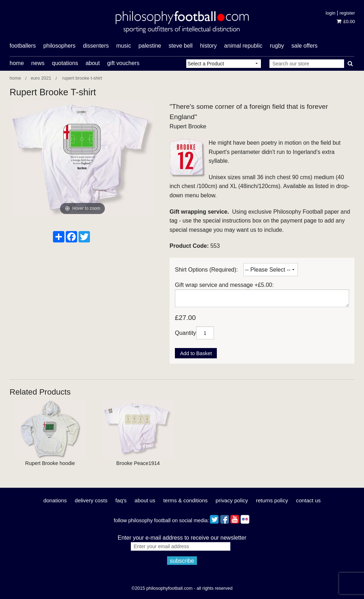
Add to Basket (196, 353)
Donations (55, 500)
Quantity (186, 333)
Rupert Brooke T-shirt (82, 78)
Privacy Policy (232, 500)
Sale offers (305, 46)
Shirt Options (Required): (206, 270)
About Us (145, 500)
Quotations (65, 63)
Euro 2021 (41, 78)
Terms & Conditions (185, 500)
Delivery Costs (91, 500)
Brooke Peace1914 (138, 463)
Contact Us (308, 500)
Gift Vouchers (123, 63)
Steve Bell (181, 46)
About (93, 63)
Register (347, 13)
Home (17, 63)
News (38, 63)
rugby (277, 46)
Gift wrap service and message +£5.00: (224, 285)
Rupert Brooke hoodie (50, 463)
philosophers (60, 46)
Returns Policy (272, 500)
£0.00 (346, 22)
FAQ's (121, 500)
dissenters (96, 46)
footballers (23, 46)
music (124, 46)
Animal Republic (243, 46)
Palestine (150, 46)
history (208, 46)
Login (330, 13)
